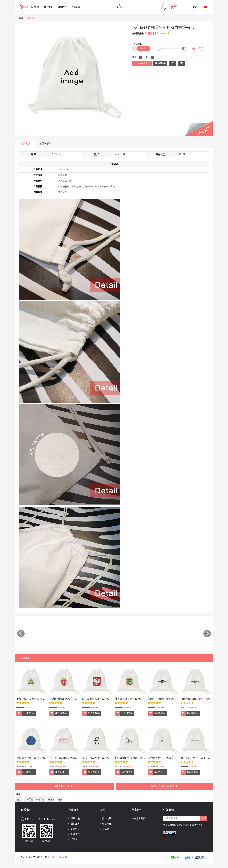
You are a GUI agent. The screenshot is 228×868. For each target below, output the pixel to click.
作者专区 (107, 822)
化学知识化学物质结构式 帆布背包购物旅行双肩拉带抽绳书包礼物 (130, 756)
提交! (203, 817)
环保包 (51, 798)
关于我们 (52, 856)
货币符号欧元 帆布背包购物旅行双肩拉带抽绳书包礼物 (97, 756)
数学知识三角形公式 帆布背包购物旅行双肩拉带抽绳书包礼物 (196, 756)
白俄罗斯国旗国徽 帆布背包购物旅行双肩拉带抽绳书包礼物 (196, 697)
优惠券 (74, 838)
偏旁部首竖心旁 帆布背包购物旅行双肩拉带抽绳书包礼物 (163, 756)
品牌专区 (107, 817)
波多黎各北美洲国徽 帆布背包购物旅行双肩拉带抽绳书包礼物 (130, 697)
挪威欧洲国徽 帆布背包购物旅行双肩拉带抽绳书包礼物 (65, 697)
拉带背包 (29, 798)
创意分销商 (140, 817)
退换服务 (75, 822)
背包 (19, 798)
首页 (21, 18)
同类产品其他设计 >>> (164, 785)
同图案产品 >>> (65, 785)
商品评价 (44, 144)
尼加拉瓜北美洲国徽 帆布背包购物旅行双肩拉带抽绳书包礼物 (32, 697)
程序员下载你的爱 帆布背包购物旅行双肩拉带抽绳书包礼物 (65, 756)
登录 (195, 7)
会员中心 (75, 827)
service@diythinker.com (43, 818)
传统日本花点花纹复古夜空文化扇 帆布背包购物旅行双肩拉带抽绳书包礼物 (32, 756)
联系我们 (75, 817)
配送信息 (75, 833)
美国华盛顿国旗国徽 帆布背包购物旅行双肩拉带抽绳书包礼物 (163, 697)
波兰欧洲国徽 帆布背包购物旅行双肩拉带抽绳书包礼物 (97, 697)
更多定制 (205, 130)
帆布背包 (31, 18)
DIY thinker (57, 154)
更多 (60, 798)
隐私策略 (62, 856)
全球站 (106, 827)
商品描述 (25, 144)
